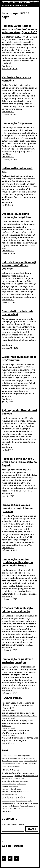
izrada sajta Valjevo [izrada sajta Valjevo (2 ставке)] (7, 779)
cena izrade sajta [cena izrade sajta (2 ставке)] (31, 758)
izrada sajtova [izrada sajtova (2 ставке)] (24, 781)
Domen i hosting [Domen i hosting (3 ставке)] (31, 761)
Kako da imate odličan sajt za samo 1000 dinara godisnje (19, 265)
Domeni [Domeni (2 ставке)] (21, 761)
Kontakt (25, 6)
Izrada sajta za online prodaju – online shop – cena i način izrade (17, 562)
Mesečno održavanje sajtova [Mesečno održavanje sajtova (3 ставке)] (12, 792)
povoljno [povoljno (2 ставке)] (35, 804)
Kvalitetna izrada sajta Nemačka (16, 79)
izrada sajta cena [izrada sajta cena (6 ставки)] (11, 773)
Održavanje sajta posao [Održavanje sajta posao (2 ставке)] (8, 801)
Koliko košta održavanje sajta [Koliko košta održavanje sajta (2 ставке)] (10, 787)
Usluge (13, 6)
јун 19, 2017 (7, 450)
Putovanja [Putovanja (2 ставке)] (5, 806)
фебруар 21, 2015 (9, 599)
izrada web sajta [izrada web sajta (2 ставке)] (21, 784)
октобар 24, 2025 (10, 69)
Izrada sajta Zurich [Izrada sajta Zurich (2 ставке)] (19, 779)
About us (3, 839)
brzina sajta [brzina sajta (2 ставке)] (21, 758)
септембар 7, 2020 (10, 114)
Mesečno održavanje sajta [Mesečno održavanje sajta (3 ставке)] (11, 789)
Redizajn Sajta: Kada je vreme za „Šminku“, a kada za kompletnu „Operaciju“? (19, 29)
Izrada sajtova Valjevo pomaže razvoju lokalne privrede (17, 508)
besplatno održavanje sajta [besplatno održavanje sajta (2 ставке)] (9, 758)
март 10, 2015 (8, 496)
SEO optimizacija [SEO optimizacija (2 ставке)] (18, 809)
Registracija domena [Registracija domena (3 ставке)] (27, 806)
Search (32, 829)
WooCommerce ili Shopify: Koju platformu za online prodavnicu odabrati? (17, 723)
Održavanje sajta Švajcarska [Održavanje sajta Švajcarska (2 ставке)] (24, 801)
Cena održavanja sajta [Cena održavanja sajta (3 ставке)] (10, 761)
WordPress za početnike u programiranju (19, 358)
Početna (5, 6)
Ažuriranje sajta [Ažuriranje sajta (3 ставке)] (24, 756)
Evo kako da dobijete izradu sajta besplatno (16, 215)
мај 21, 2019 (7, 205)
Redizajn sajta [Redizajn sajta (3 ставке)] (14, 806)
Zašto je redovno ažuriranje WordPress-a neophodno (15, 732)
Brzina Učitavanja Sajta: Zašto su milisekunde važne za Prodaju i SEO (19, 714)
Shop (3, 842)
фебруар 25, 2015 (10, 550)
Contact (3, 836)
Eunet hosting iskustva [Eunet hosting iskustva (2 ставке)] (8, 764)
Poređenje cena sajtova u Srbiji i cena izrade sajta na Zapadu (19, 462)
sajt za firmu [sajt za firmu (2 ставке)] (5, 809)
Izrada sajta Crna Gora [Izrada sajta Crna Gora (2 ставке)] (28, 773)
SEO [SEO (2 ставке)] (11, 809)
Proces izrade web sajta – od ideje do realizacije (19, 610)
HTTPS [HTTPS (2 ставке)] (4, 766)
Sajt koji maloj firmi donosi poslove (19, 412)
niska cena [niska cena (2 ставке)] (26, 792)
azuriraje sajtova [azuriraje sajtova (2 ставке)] (12, 756)
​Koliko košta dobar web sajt (17, 170)
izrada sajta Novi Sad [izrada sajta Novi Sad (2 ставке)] (8, 776)
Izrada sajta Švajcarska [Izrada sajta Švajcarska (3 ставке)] (10, 781)
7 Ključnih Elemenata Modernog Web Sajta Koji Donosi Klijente (20, 739)
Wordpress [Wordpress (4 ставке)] (6, 811)
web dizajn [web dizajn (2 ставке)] (27, 809)
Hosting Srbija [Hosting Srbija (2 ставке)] (32, 764)
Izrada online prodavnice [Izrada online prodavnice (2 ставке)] (14, 766)
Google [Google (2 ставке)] (18, 764)
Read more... (8, 66)
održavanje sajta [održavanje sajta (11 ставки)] (13, 797)
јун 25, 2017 (7, 401)
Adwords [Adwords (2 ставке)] (4, 756)
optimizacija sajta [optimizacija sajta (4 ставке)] (24, 803)
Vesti (19, 6)
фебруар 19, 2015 (9, 650)
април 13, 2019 (8, 302)
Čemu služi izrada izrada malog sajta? (18, 313)
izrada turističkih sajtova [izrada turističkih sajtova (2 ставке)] (9, 784)
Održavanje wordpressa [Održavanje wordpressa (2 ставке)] (8, 804)
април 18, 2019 (9, 253)
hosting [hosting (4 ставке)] (24, 763)
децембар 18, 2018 (10, 348)
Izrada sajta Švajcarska (17, 123)
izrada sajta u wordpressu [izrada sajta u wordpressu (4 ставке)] (26, 776)
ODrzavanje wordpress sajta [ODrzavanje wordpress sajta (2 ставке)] (10, 794)
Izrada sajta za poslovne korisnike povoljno (17, 661)
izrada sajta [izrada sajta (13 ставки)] (11, 769)
